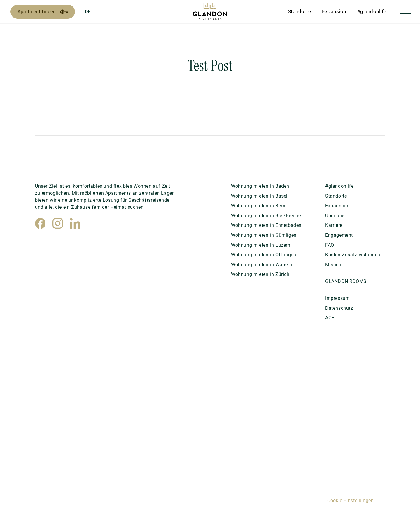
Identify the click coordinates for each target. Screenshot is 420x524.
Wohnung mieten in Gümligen (264, 235)
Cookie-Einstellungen (350, 501)
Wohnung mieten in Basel (259, 196)
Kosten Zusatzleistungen (353, 255)
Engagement (339, 235)
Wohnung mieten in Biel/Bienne (266, 216)
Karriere (334, 225)
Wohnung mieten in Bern (258, 206)
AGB (330, 318)
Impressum (337, 298)
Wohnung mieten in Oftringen (264, 255)
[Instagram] (58, 223)
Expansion (334, 11)
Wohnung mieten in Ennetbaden (266, 225)
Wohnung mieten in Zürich (260, 274)
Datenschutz (339, 308)
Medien (333, 265)
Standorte (300, 11)
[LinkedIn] (75, 223)
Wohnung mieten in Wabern (262, 265)
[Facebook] (40, 223)
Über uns (335, 216)
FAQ (330, 245)
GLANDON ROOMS (346, 281)
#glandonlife (372, 11)
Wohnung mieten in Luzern (261, 245)
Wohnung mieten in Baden (260, 186)
